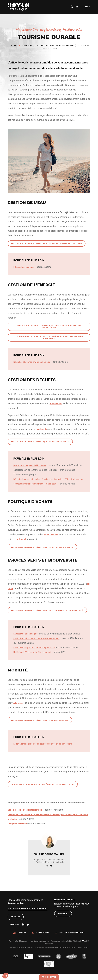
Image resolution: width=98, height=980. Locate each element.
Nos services (27, 45)
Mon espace (51, 977)
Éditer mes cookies (42, 946)
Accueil (14, 45)
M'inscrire (63, 919)
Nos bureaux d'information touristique (28, 914)
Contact (16, 922)
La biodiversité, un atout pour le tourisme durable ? (39, 643)
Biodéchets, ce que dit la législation (31, 465)
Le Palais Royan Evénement (72, 938)
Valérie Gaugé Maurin (49, 859)
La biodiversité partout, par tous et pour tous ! (36, 652)
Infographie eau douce (25, 267)
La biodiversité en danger (26, 638)
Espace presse (43, 938)
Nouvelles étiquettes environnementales (34, 362)
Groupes (22, 938)
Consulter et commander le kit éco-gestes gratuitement (43, 789)
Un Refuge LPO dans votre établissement (35, 657)
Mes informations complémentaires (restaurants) (57, 45)
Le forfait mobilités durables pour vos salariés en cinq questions (46, 748)
